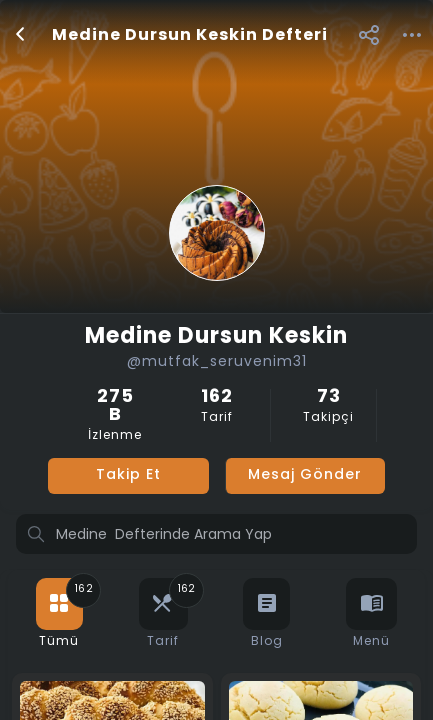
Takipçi (328, 406)
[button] (368, 34)
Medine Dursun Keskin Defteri (190, 36)
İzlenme (115, 415)
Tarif (216, 406)
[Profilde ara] (216, 536)
